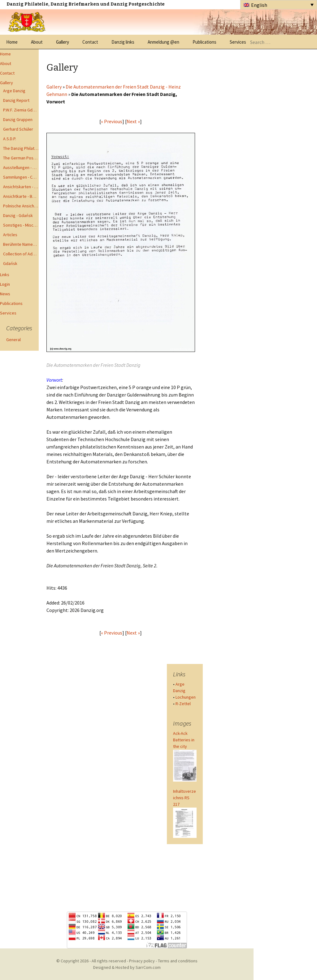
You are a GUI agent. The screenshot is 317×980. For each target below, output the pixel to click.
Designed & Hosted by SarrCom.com (127, 967)
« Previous (112, 121)
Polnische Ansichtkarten (21, 206)
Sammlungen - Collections (21, 177)
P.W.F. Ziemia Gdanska (21, 110)
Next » (133, 121)
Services (238, 42)
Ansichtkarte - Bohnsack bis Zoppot (21, 196)
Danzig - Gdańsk (18, 215)
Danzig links (123, 42)
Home (12, 42)
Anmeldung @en (163, 42)
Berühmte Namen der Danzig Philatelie (21, 244)
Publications (204, 42)
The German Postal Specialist (21, 158)
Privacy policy (142, 961)
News (5, 294)
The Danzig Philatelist (21, 148)
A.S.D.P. (10, 139)
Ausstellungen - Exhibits (21, 167)
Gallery (63, 42)
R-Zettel (183, 704)
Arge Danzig (14, 91)
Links (5, 275)
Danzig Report (16, 100)
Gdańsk (10, 263)
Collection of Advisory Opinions (21, 254)
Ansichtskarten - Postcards (21, 187)
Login (5, 284)
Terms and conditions (178, 961)
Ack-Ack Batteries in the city (184, 740)
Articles (10, 235)
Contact (90, 42)
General (13, 340)
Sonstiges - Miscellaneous (21, 225)
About (37, 42)
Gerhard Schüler (18, 129)
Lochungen (186, 697)
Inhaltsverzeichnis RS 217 (185, 798)
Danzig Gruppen (18, 119)
